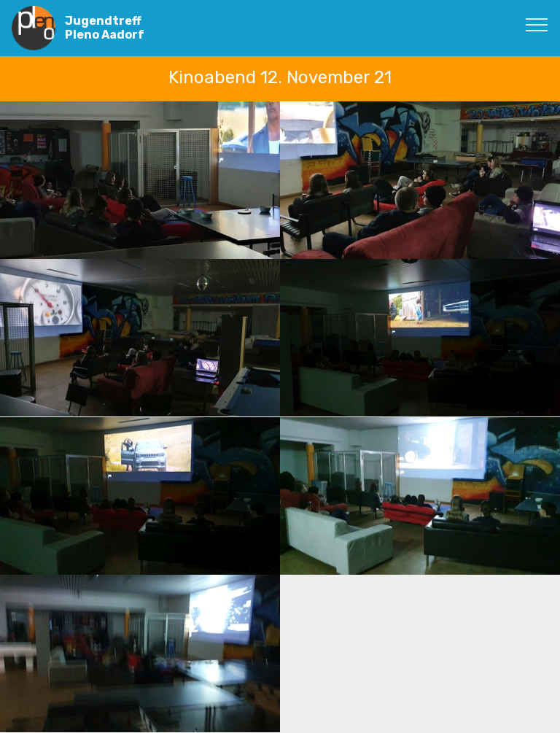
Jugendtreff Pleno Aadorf (105, 28)
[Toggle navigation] (537, 24)
